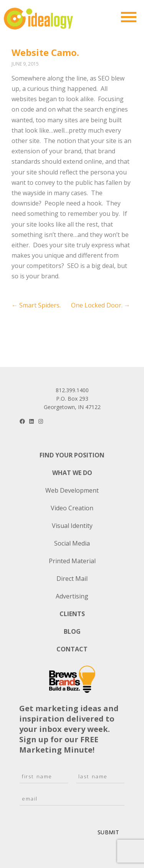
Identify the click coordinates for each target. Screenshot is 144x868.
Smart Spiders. (36, 305)
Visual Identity (72, 526)
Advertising (72, 596)
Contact (72, 649)
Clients (72, 614)
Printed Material (72, 561)
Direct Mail (72, 579)
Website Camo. (45, 52)
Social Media (72, 543)
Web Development (72, 490)
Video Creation (72, 508)
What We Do (72, 473)
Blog (72, 631)
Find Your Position (72, 455)
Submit (108, 832)
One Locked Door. (101, 305)
